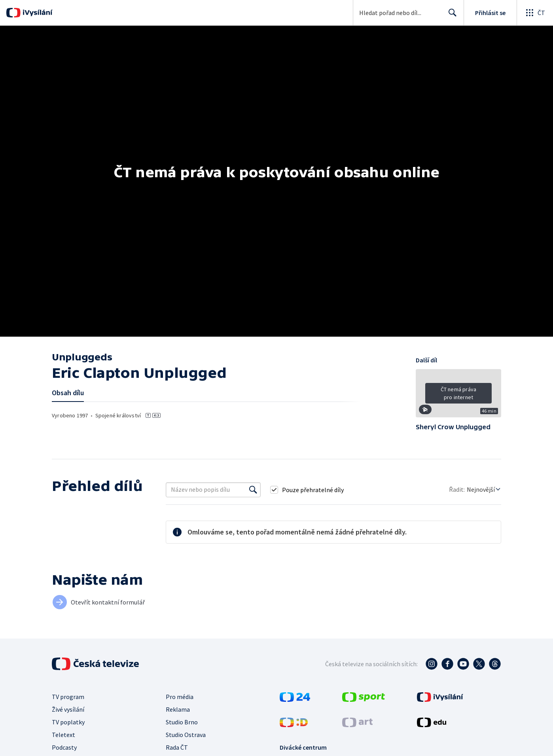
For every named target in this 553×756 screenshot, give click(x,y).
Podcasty (64, 747)
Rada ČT (177, 747)
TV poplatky (68, 722)
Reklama (178, 709)
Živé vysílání (68, 709)
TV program (68, 697)
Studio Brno (182, 722)
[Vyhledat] (253, 490)
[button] (458, 396)
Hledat (450, 16)
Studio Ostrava (186, 735)
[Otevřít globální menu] (535, 13)
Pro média (180, 697)
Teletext (63, 735)
